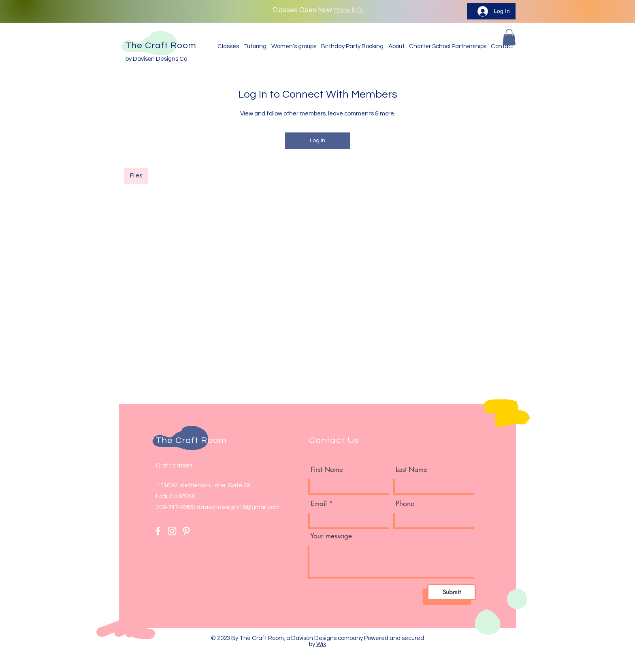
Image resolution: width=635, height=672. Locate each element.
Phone (405, 504)
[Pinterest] (186, 531)
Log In (317, 141)
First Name (327, 470)
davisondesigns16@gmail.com (238, 507)
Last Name (411, 470)
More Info (349, 10)
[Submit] (452, 592)
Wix (321, 644)
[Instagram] (172, 531)
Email (319, 504)
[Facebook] (158, 531)
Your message (331, 536)
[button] (509, 37)
